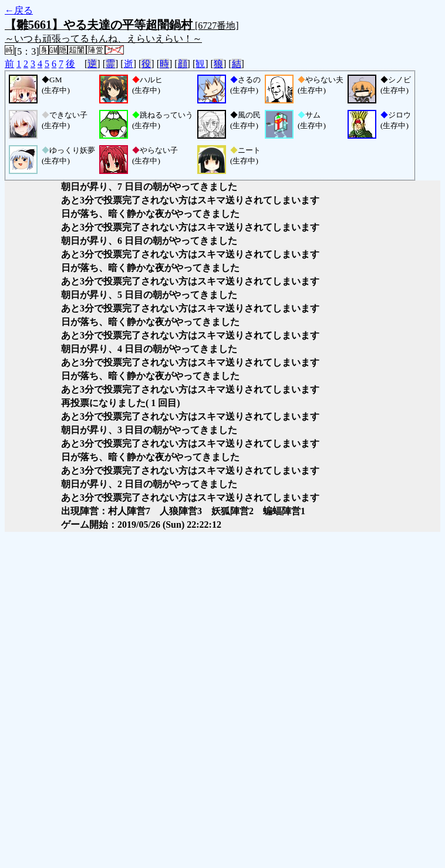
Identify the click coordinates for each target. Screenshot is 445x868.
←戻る (19, 10)
